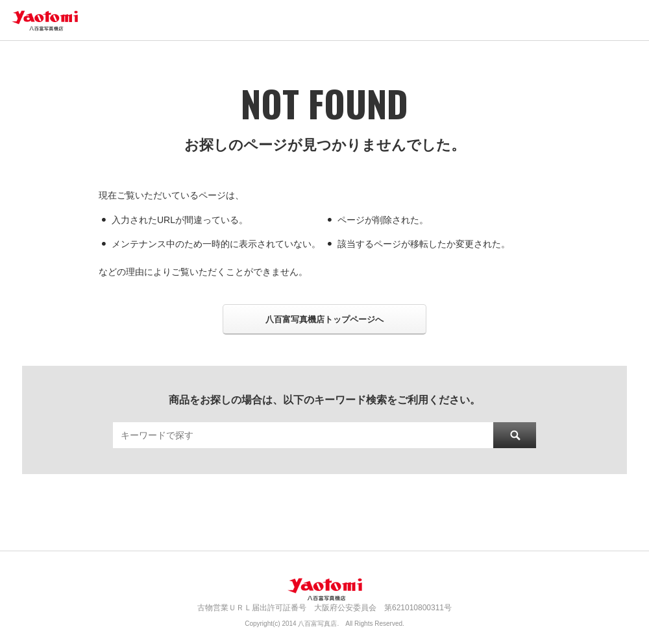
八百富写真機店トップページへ (324, 319)
